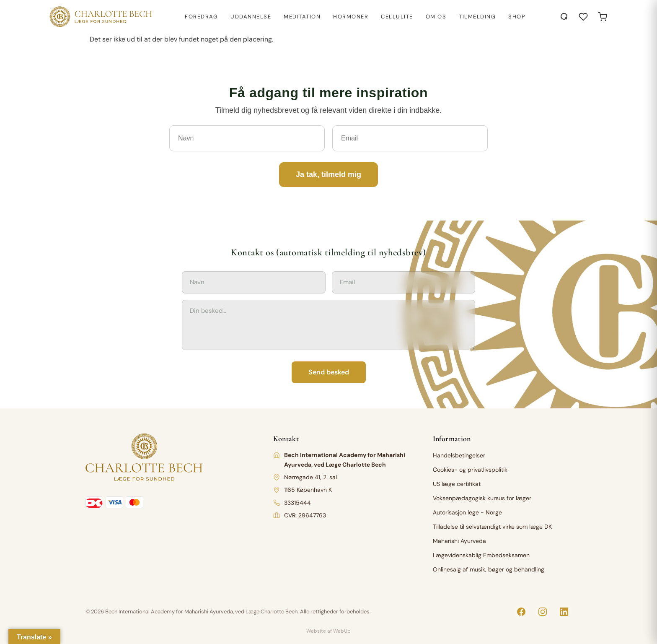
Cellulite (397, 17)
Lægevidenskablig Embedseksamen (481, 555)
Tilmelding (477, 17)
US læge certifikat (457, 484)
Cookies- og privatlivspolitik (470, 470)
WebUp (342, 631)
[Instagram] (543, 612)
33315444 (297, 503)
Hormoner (351, 17)
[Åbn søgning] (564, 17)
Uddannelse (251, 17)
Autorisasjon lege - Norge (467, 512)
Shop (517, 17)
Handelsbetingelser (459, 455)
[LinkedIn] (564, 612)
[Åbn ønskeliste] (583, 17)
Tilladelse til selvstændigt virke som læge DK (492, 527)
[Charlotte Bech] (100, 17)
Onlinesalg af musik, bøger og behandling (489, 569)
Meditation (302, 17)
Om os (436, 17)
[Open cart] (603, 17)
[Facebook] (521, 612)
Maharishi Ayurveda (459, 541)
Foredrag (201, 17)
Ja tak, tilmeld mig (328, 174)
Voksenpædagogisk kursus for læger (482, 498)
